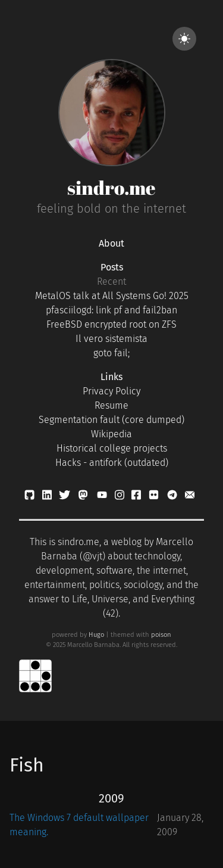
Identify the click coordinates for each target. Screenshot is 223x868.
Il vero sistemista (111, 339)
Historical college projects (112, 448)
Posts (112, 267)
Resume (111, 405)
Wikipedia (111, 434)
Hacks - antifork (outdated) (112, 463)
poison (161, 635)
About (111, 243)
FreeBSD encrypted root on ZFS (111, 324)
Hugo (96, 635)
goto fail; (111, 353)
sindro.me (111, 187)
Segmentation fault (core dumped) (111, 420)
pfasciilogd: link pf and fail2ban (111, 310)
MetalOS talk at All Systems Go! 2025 (112, 296)
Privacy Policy (111, 391)
